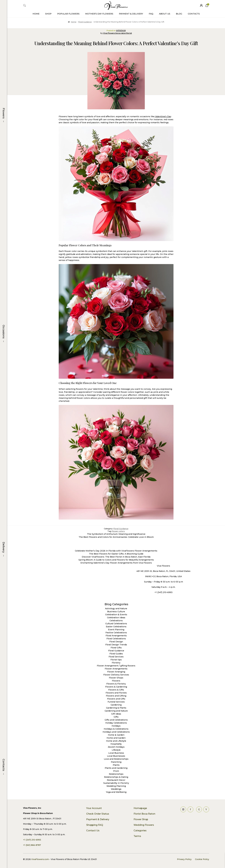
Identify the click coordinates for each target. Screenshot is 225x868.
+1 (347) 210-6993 (32, 840)
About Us (165, 14)
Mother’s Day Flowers (99, 14)
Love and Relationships (116, 759)
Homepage (140, 808)
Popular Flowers (68, 14)
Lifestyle (116, 750)
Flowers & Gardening (116, 687)
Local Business (116, 753)
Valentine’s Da (162, 116)
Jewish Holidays (116, 747)
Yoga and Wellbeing (116, 792)
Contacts (194, 14)
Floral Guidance (85, 22)
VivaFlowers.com (40, 859)
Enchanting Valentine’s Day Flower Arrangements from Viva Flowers (116, 563)
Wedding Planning (116, 786)
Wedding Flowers (144, 825)
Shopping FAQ (95, 825)
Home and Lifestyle (116, 741)
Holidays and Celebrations (116, 732)
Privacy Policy (184, 859)
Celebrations (116, 621)
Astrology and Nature (116, 609)
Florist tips (116, 660)
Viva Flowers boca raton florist (118, 33)
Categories (140, 831)
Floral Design (116, 642)
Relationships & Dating (116, 777)
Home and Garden (116, 738)
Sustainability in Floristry (116, 783)
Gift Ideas (116, 714)
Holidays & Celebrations (116, 729)
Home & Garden (116, 735)
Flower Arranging (116, 672)
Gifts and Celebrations (116, 720)
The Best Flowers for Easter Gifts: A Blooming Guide (116, 554)
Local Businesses (116, 756)
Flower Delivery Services (116, 675)
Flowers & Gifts (116, 690)
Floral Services (116, 657)
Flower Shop (141, 819)
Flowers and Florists (116, 693)
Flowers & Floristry (116, 684)
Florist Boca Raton (144, 814)
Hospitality (116, 744)
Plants (116, 765)
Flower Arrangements (116, 669)
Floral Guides (116, 654)
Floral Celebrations (116, 639)
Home (36, 14)
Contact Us (93, 831)
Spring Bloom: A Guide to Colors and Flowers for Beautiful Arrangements (116, 560)
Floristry (116, 663)
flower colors (118, 531)
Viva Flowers (163, 566)
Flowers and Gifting (116, 696)
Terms (137, 836)
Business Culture (116, 612)
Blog (179, 14)
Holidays (116, 726)
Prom (116, 771)
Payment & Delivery (131, 14)
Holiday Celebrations (116, 723)
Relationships (116, 774)
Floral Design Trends (116, 645)
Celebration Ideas (116, 618)
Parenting (116, 762)
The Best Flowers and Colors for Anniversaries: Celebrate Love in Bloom (116, 537)
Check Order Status (98, 814)
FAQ (151, 14)
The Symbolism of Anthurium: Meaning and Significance (116, 534)
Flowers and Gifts (116, 699)
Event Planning (116, 630)
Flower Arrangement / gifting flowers (116, 666)
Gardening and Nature (116, 711)
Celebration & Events (116, 615)
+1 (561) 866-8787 (32, 845)
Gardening (116, 705)
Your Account (94, 808)
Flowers (116, 681)
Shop (48, 14)
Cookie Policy (202, 859)
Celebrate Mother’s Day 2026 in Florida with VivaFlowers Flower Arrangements (116, 551)
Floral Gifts (116, 648)
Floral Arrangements (116, 636)
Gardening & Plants (116, 708)
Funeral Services (116, 702)
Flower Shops (116, 678)
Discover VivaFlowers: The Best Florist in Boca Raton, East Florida (116, 557)
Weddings (116, 789)
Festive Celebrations (116, 633)
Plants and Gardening (116, 768)
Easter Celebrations (116, 627)
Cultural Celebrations (116, 624)
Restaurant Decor (116, 780)
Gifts (116, 717)
